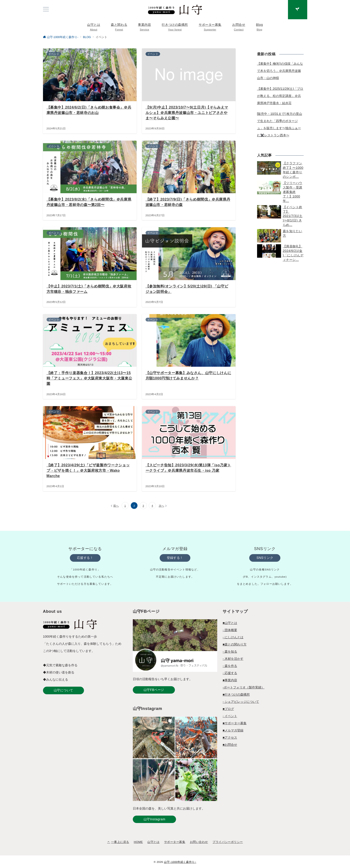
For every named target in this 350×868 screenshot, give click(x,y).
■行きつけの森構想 (236, 694)
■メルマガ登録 (233, 730)
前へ (116, 506)
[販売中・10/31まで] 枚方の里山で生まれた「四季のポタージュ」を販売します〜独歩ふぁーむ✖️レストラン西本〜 (280, 124)
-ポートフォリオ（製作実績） (244, 687)
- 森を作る (230, 666)
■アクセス (230, 737)
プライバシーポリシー (228, 842)
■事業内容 (230, 680)
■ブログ (228, 709)
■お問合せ (230, 745)
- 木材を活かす (233, 659)
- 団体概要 (230, 630)
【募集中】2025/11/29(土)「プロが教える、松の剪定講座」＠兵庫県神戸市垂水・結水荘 (280, 96)
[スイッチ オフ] (298, 10)
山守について (63, 690)
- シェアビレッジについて (241, 702)
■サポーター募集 (235, 723)
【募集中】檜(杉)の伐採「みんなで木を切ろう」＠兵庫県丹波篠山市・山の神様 (280, 71)
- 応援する (230, 673)
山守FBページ (154, 690)
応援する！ (85, 558)
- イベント (230, 716)
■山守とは (230, 623)
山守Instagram (154, 819)
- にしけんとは (233, 637)
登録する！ (175, 558)
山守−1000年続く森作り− (180, 862)
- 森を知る (230, 652)
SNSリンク (265, 558)
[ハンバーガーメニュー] (46, 10)
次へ (161, 506)
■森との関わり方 (235, 644)
